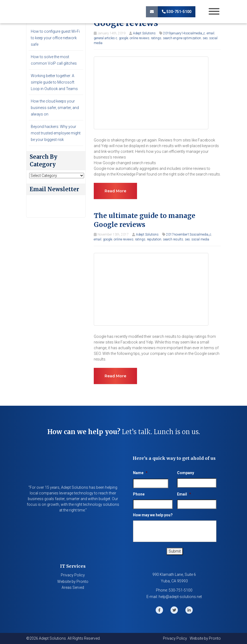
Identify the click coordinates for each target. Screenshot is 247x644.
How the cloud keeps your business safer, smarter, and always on (55, 108)
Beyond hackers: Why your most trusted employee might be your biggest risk (56, 133)
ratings (156, 38)
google (124, 38)
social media (200, 239)
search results (173, 239)
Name (140, 473)
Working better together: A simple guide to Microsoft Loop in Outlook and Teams (54, 82)
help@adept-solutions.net (180, 597)
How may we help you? (153, 515)
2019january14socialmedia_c (184, 33)
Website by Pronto (73, 582)
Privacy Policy (73, 575)
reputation (154, 239)
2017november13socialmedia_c (189, 235)
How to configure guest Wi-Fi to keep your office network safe (55, 38)
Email (184, 494)
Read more (115, 191)
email (211, 33)
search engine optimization (182, 38)
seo (205, 38)
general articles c (106, 38)
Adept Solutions (144, 33)
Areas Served (73, 587)
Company (186, 473)
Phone (139, 494)
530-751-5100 (177, 12)
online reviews (140, 38)
